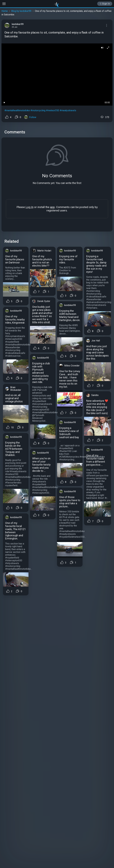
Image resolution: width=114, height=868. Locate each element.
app (52, 207)
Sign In (105, 4)
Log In (29, 207)
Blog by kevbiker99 (21, 11)
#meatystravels (68, 110)
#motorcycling (38, 110)
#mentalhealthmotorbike (17, 110)
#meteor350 (53, 110)
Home (5, 11)
